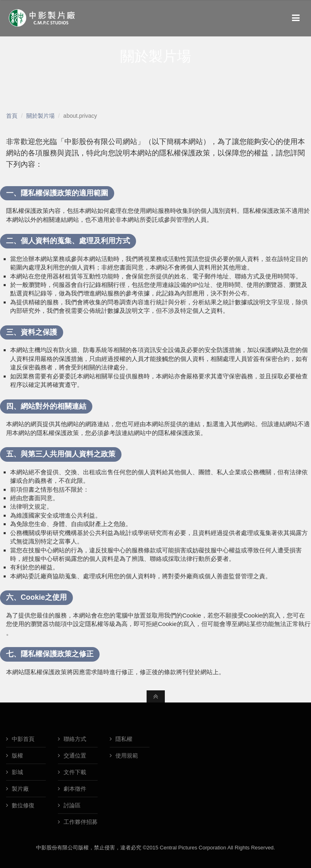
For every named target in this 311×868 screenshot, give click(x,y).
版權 (17, 756)
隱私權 (123, 739)
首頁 (12, 116)
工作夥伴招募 (80, 822)
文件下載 (74, 772)
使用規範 (126, 756)
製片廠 (19, 789)
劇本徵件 (74, 789)
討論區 (71, 805)
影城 (17, 772)
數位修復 (22, 805)
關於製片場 (40, 116)
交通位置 (74, 756)
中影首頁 (22, 739)
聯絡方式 (74, 739)
